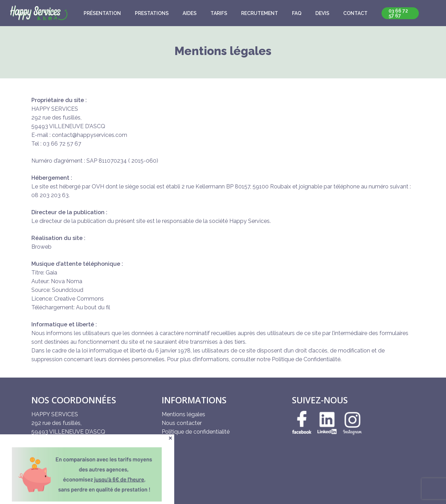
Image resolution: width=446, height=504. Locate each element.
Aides (190, 13)
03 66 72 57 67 (398, 13)
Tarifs (219, 13)
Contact (355, 13)
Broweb (41, 247)
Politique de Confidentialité (306, 359)
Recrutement (260, 13)
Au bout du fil (93, 307)
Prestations (152, 13)
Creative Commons (79, 299)
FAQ (297, 13)
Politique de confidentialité (196, 432)
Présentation (102, 13)
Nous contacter (182, 423)
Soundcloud (68, 290)
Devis (322, 13)
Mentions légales (183, 414)
